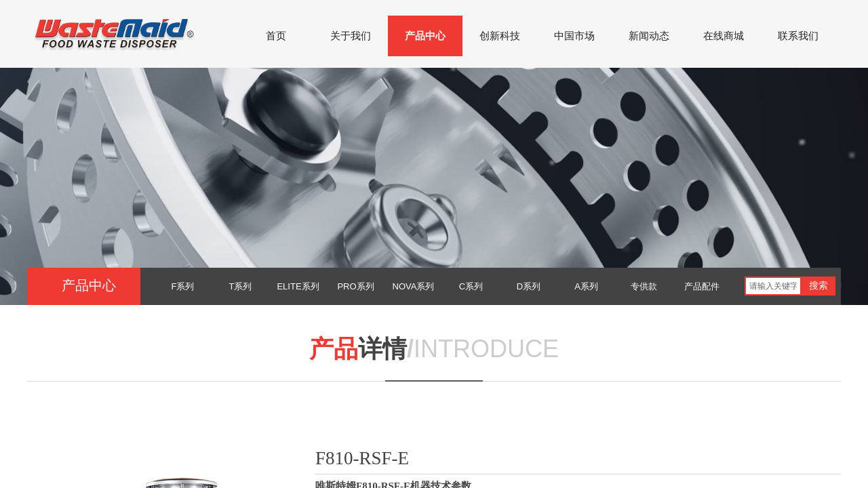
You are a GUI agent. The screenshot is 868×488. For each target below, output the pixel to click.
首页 (276, 36)
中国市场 (574, 36)
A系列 (586, 286)
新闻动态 (649, 36)
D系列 (529, 286)
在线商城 (724, 36)
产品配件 (702, 286)
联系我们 (798, 36)
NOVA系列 (414, 286)
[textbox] (773, 286)
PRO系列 (355, 286)
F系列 (183, 286)
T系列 (241, 286)
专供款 (644, 286)
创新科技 (500, 36)
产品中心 (425, 36)
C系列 (471, 286)
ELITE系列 (298, 286)
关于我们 (351, 36)
